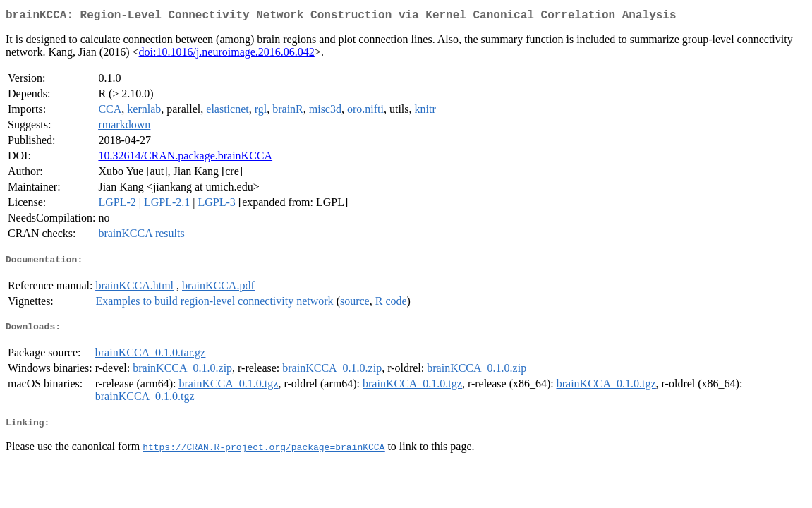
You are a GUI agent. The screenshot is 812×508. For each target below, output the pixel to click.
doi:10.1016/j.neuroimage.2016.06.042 (227, 55)
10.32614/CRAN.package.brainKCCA (185, 158)
